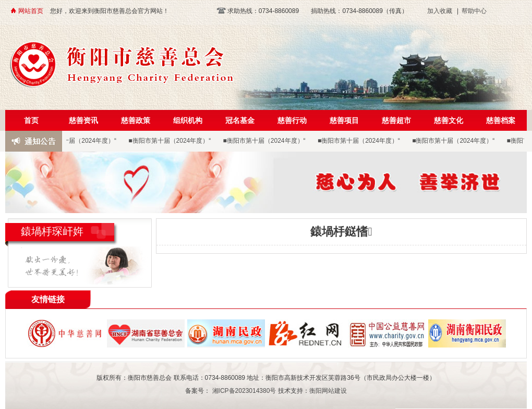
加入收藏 (440, 11)
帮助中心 (474, 11)
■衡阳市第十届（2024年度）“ (76, 141)
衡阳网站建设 (328, 391)
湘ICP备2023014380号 (244, 391)
